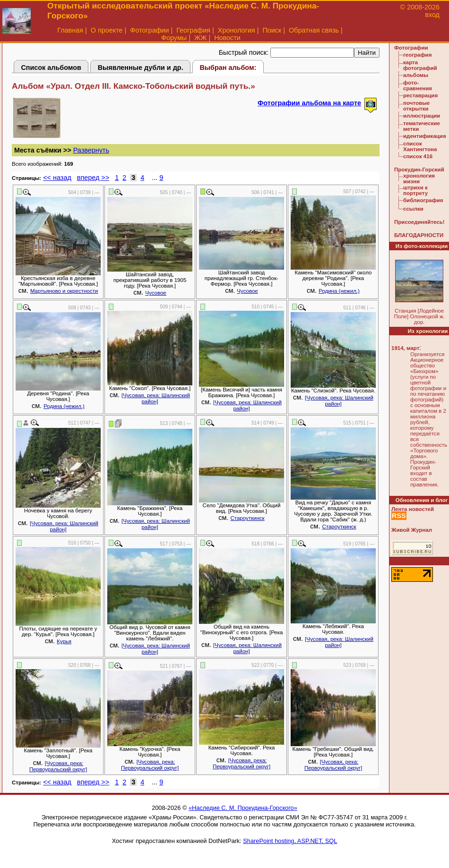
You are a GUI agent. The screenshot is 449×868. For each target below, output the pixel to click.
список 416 (418, 156)
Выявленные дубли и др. (141, 68)
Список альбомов (51, 68)
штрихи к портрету (415, 190)
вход (432, 15)
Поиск (272, 30)
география (417, 55)
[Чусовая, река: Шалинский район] (156, 398)
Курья (64, 641)
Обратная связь (314, 30)
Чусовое (155, 293)
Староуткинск (247, 518)
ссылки (413, 209)
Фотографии (149, 30)
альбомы (416, 75)
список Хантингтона (420, 146)
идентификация (425, 136)
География (193, 30)
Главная (70, 30)
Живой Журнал (412, 530)
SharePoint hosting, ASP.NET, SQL (290, 841)
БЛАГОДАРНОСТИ (419, 235)
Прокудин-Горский (419, 170)
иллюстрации (422, 116)
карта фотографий (420, 65)
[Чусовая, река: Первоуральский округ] (58, 766)
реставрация (420, 95)
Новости (227, 38)
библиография (423, 200)
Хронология (237, 30)
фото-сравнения (418, 85)
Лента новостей (413, 509)
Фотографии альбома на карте (309, 103)
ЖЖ (201, 38)
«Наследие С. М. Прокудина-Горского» (243, 808)
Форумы (174, 38)
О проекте (107, 30)
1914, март (405, 348)
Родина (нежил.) (339, 291)
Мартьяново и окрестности (64, 291)
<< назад (57, 178)
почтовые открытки (416, 106)
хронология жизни (419, 179)
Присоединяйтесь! (419, 222)
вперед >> (93, 178)
